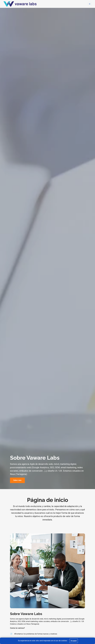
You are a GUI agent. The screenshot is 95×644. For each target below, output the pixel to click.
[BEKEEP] (20, 4)
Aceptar (74, 641)
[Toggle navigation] (90, 4)
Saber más (17, 480)
